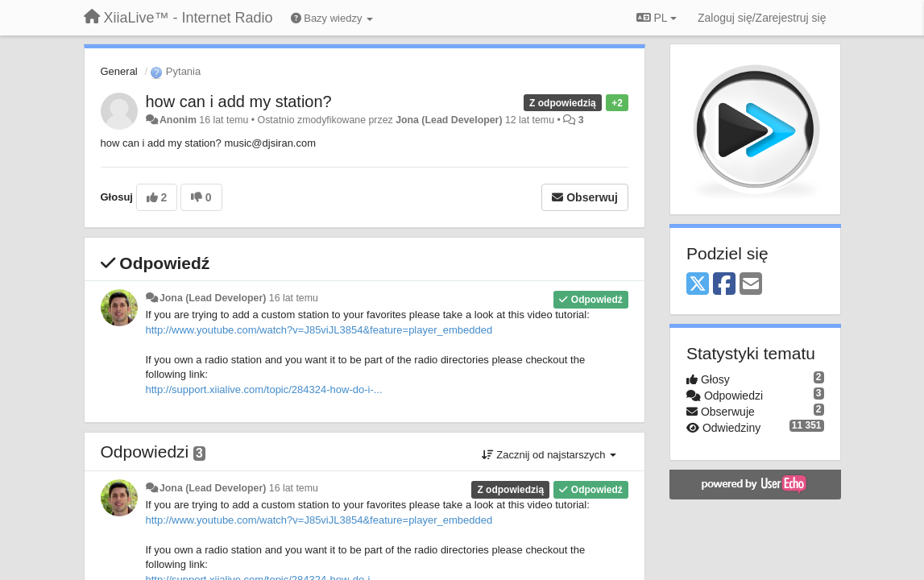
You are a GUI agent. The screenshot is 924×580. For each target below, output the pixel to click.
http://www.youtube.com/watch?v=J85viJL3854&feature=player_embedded (319, 330)
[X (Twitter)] (698, 285)
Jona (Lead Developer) (449, 120)
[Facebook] (724, 285)
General (119, 71)
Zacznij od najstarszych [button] (549, 455)
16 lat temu (294, 298)
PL (657, 18)
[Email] (751, 285)
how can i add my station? (239, 101)
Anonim (178, 120)
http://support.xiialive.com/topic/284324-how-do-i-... (264, 389)
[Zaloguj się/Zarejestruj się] (762, 18)
